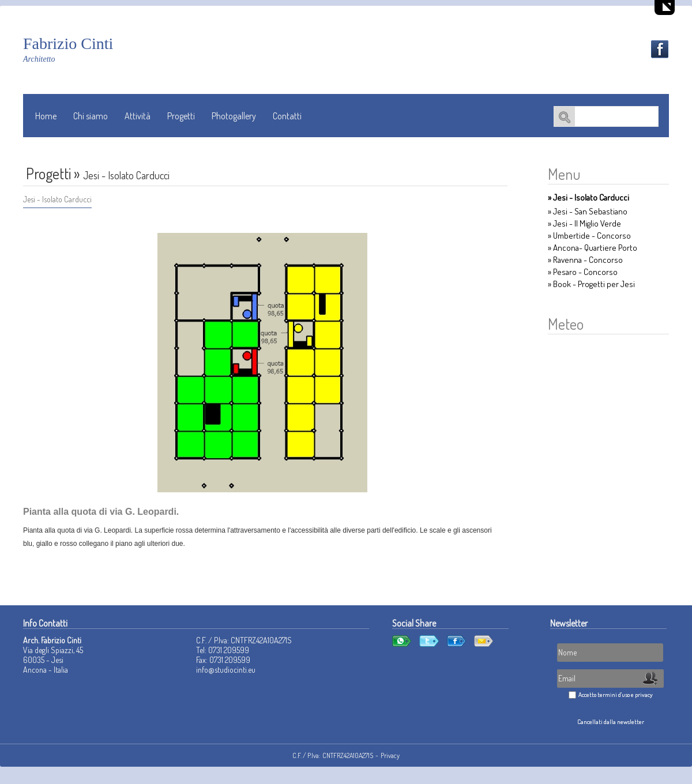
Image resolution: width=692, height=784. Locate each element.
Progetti (181, 116)
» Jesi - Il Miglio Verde (584, 223)
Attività (138, 116)
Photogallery (234, 116)
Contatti (287, 116)
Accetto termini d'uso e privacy (616, 695)
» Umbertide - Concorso (589, 235)
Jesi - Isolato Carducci (57, 199)
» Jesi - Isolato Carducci (588, 197)
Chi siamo (91, 116)
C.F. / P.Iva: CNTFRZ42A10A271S (333, 755)
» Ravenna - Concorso (585, 260)
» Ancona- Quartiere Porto (593, 248)
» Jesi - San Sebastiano (588, 211)
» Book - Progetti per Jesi (591, 284)
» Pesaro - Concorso (583, 272)
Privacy (390, 755)
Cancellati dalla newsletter (611, 722)
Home (46, 116)
